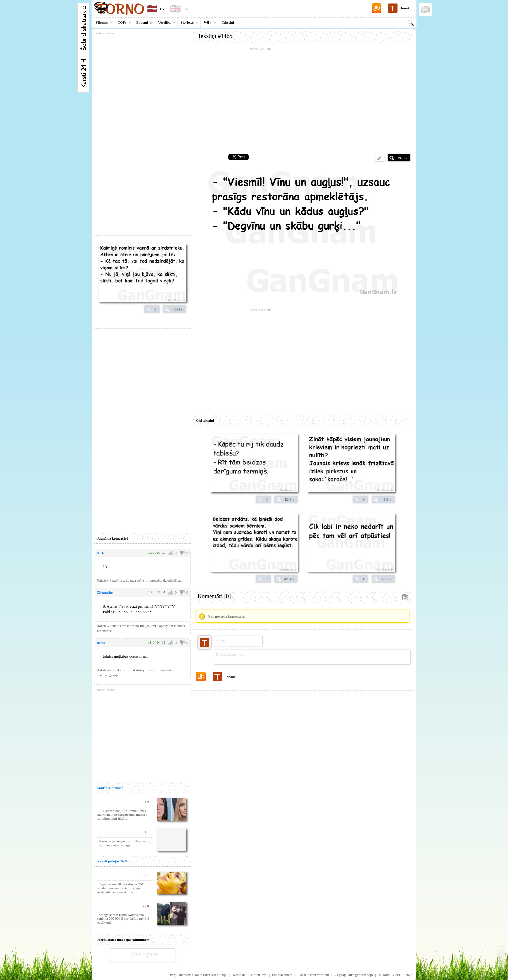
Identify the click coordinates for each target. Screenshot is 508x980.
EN (186, 9)
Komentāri (214, 596)
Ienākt (406, 8)
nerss (101, 643)
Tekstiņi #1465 (215, 36)
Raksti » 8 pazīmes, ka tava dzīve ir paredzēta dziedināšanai (140, 580)
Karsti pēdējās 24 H (112, 861)
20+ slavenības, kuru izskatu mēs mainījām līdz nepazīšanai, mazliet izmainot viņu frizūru (122, 815)
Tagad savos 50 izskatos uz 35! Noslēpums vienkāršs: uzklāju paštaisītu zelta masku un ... (120, 888)
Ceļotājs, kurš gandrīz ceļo (354, 975)
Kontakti (239, 975)
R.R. (101, 553)
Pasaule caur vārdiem (314, 975)
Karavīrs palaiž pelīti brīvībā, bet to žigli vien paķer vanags (123, 843)
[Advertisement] (303, 97)
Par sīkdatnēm (282, 975)
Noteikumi (259, 975)
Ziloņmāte (105, 592)
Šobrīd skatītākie (110, 788)
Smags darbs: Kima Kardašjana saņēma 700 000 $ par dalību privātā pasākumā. (123, 918)
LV (162, 9)
